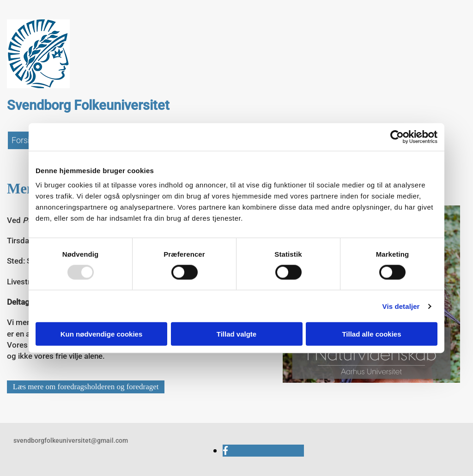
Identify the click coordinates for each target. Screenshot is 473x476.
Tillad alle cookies (371, 334)
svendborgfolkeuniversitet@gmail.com (71, 440)
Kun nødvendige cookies (102, 334)
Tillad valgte (236, 334)
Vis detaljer (401, 306)
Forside (25, 140)
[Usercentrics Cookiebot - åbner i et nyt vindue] (397, 137)
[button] (86, 387)
